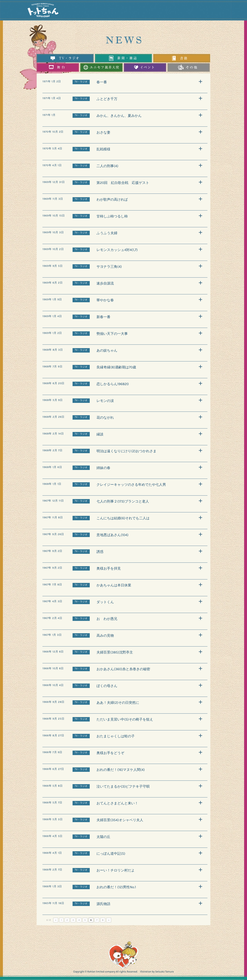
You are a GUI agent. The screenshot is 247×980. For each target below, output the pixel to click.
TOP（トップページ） (85, 11)
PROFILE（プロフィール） (114, 11)
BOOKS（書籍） (164, 11)
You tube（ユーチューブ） (208, 11)
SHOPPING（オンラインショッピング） (230, 11)
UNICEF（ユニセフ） (132, 11)
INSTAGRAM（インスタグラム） (184, 11)
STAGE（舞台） (148, 11)
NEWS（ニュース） (98, 11)
